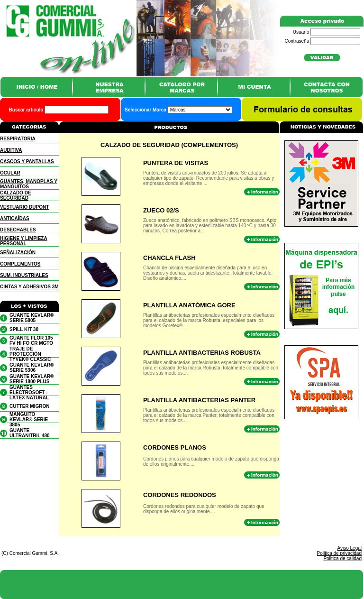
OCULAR (10, 173)
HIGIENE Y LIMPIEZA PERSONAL (24, 241)
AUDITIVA (11, 150)
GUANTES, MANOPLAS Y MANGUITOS (29, 184)
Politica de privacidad (340, 553)
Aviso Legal (349, 548)
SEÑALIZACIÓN (18, 253)
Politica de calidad (342, 558)
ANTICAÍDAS (15, 218)
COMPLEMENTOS (20, 264)
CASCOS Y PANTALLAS (27, 161)
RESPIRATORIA (18, 139)
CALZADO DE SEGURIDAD (16, 195)
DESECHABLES (18, 230)
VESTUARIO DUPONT (24, 207)
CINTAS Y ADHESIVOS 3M (29, 287)
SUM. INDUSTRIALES (24, 275)
